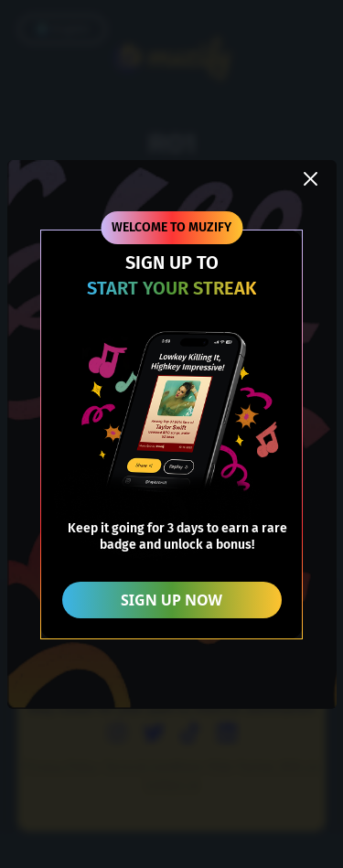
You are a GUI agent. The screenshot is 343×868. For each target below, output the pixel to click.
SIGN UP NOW (171, 600)
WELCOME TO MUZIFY (171, 227)
